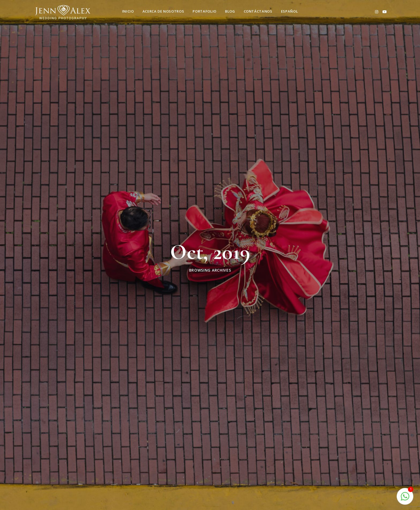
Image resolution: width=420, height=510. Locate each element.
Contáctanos (258, 11)
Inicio (128, 11)
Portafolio (205, 11)
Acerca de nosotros (163, 11)
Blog (230, 11)
